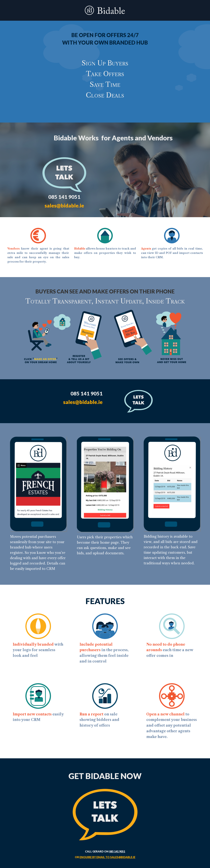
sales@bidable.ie (64, 205)
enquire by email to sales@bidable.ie (107, 857)
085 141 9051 (117, 851)
